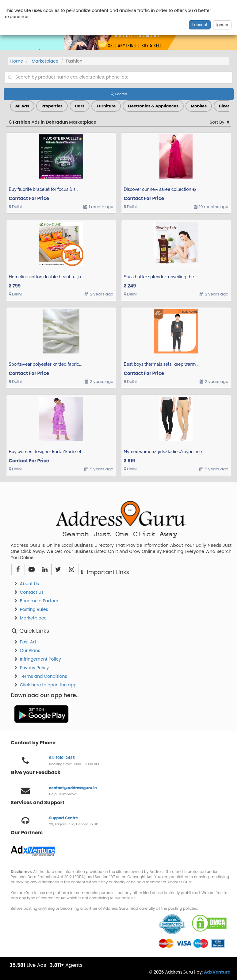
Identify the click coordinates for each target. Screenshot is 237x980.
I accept (200, 25)
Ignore (222, 25)
